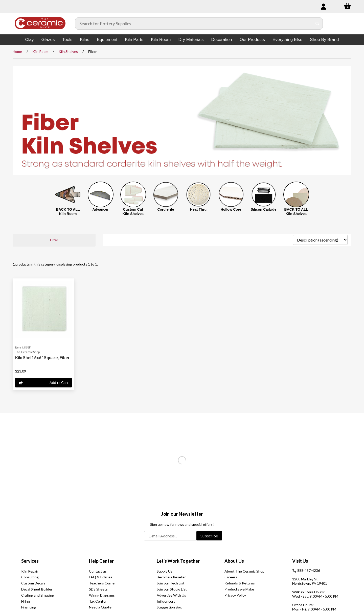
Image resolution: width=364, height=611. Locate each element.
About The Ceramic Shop (244, 571)
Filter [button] (54, 240)
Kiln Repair (30, 571)
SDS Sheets (98, 589)
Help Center (101, 561)
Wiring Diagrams (102, 595)
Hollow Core (231, 209)
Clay (30, 40)
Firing (26, 601)
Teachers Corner (102, 583)
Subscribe (209, 536)
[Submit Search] (317, 24)
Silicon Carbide (264, 209)
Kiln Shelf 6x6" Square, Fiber (42, 357)
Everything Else (287, 40)
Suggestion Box (169, 607)
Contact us (98, 571)
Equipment (107, 40)
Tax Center (98, 601)
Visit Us (300, 561)
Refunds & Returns (240, 583)
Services (30, 561)
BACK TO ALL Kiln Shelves (296, 212)
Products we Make (239, 589)
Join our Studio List (172, 589)
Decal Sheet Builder (37, 589)
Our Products (252, 40)
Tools (67, 40)
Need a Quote (100, 607)
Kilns (85, 40)
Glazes (48, 40)
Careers (231, 577)
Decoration (222, 40)
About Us (234, 561)
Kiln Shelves (68, 51)
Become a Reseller (171, 577)
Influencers (166, 601)
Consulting (30, 577)
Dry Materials (191, 40)
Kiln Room (161, 40)
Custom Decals (33, 583)
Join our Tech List (171, 583)
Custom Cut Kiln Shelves (133, 212)
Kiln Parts (134, 40)
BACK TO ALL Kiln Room (68, 212)
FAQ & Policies (101, 577)
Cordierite (166, 209)
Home (17, 51)
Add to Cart (43, 383)
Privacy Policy (235, 595)
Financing (29, 607)
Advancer (101, 209)
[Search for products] (194, 24)
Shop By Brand (324, 40)
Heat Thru (198, 209)
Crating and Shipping (38, 595)
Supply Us (165, 571)
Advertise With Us (171, 595)
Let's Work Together (178, 561)
